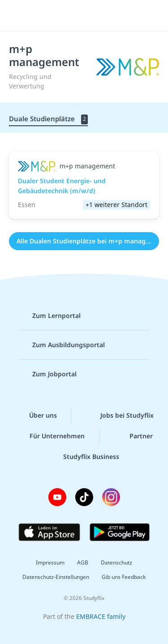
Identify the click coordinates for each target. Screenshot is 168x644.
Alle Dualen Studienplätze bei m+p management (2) (88, 241)
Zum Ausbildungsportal (61, 345)
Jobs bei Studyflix (120, 415)
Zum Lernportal (49, 316)
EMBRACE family (101, 616)
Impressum (50, 562)
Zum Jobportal (47, 374)
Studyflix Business (84, 457)
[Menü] (19, 16)
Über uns (36, 415)
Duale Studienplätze (48, 119)
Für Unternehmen (50, 436)
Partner (134, 436)
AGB (83, 562)
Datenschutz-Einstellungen (56, 577)
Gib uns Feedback (124, 577)
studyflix (92, 16)
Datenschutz (116, 562)
